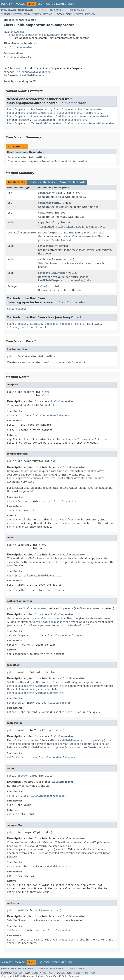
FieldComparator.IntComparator (79, 113)
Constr (36, 14)
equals (22, 324)
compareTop (46, 213)
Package (20, 4)
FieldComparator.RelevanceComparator (59, 120)
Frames (44, 10)
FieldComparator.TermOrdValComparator (34, 123)
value (42, 286)
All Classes (77, 10)
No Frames (57, 10)
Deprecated (59, 4)
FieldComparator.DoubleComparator (78, 109)
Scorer (58, 259)
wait (25, 327)
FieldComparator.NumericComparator (80, 116)
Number (24, 120)
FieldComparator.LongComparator (30, 116)
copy (41, 223)
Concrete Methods (72, 182)
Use (40, 4)
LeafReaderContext (78, 233)
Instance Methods (42, 182)
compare (43, 193)
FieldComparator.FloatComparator (30, 113)
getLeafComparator (51, 233)
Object (76, 317)
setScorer (45, 259)
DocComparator (17, 157)
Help (71, 4)
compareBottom (48, 203)
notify (80, 324)
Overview (7, 4)
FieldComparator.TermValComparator (89, 123)
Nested (17, 14)
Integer (70, 35)
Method (48, 14)
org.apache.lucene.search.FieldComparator (36, 35)
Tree (47, 4)
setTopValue (46, 273)
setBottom (45, 246)
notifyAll (94, 324)
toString (13, 327)
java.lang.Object (14, 32)
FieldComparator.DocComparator (29, 109)
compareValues (17, 309)
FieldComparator (15, 57)
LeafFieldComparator (18, 47)
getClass (51, 324)
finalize (36, 324)
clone (11, 324)
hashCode (66, 324)
